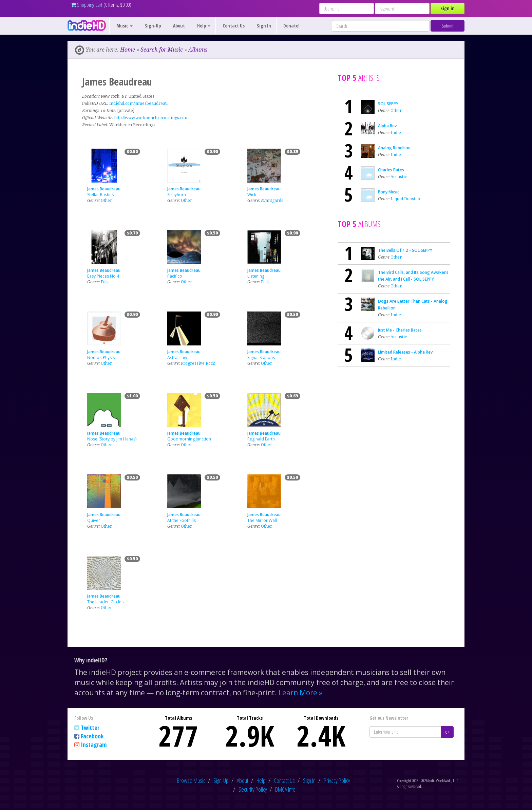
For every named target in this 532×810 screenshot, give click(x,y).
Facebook (92, 736)
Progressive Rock (198, 363)
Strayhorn (177, 195)
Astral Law (177, 357)
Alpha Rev (387, 126)
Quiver (94, 520)
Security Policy (253, 789)
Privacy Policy (337, 780)
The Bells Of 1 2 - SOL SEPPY (405, 250)
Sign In (264, 26)
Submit (448, 26)
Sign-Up (153, 26)
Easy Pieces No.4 (103, 276)
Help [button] (204, 26)
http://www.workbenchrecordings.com (151, 118)
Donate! (291, 26)
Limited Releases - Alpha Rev (405, 352)
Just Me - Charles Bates (400, 330)
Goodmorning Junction (189, 439)
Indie (396, 133)
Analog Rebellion (394, 148)
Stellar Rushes (100, 195)
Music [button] (125, 26)
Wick (252, 195)
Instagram (94, 745)
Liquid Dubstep (405, 199)
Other (106, 200)
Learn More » (300, 693)
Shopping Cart (87, 5)
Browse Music (191, 780)
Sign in (448, 8)
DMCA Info (285, 789)
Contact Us (234, 26)
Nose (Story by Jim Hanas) (112, 439)
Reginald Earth (261, 439)
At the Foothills (182, 520)
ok (447, 732)
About (179, 26)
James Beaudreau (104, 189)
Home (128, 50)
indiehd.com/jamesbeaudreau (138, 103)
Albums (198, 50)
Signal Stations (261, 357)
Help (261, 780)
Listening (256, 276)
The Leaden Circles (105, 602)
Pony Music (389, 192)
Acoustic (399, 177)
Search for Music (162, 50)
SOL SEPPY (388, 104)
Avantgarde (272, 200)
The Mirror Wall (262, 520)
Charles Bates (391, 170)
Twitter (90, 728)
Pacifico (175, 276)
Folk (105, 282)
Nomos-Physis (101, 357)
